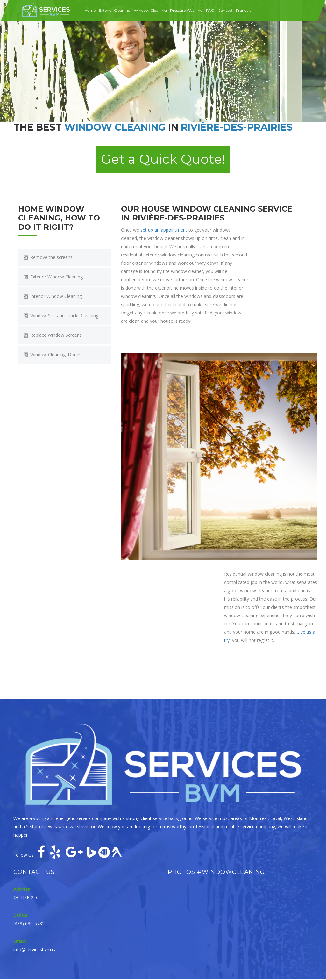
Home (90, 10)
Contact (225, 10)
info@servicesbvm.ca (35, 950)
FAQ (210, 10)
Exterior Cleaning (115, 10)
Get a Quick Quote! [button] (163, 159)
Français (244, 10)
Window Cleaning (150, 10)
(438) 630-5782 (29, 924)
